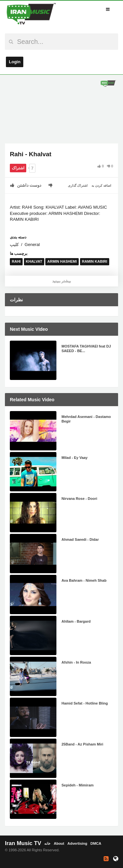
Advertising (77, 843)
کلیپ (14, 245)
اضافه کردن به (101, 186)
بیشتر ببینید (61, 281)
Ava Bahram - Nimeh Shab (84, 580)
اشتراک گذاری (78, 186)
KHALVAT (34, 261)
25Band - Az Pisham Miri (82, 744)
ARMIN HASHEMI (62, 261)
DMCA (96, 843)
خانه (47, 843)
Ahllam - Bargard (76, 621)
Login (15, 62)
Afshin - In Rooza (76, 662)
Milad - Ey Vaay (75, 458)
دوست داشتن (26, 185)
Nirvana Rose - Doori (80, 499)
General (32, 245)
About (59, 843)
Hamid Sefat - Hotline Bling (85, 703)
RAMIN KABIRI (95, 261)
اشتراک (18, 168)
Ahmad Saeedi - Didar (80, 539)
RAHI (16, 261)
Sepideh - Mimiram (78, 785)
